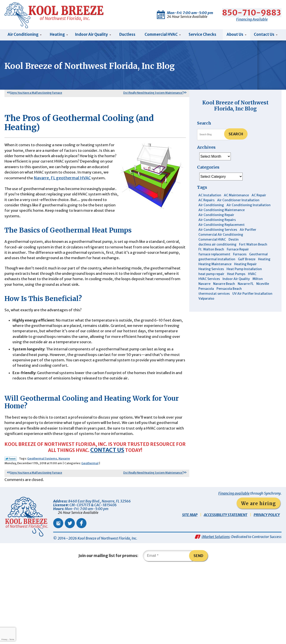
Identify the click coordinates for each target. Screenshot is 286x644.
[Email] (170, 631)
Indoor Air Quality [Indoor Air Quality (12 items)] (236, 280)
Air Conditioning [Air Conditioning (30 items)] (211, 206)
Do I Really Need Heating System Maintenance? (153, 94)
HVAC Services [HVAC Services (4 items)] (209, 280)
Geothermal (90, 534)
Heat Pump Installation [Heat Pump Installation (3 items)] (244, 270)
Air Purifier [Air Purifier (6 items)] (248, 231)
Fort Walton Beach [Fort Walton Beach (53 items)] (253, 245)
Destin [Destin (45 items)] (234, 240)
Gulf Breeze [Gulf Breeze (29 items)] (247, 260)
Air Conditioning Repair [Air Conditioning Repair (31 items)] (216, 216)
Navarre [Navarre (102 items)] (204, 285)
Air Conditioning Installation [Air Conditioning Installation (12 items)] (249, 206)
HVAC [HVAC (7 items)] (252, 275)
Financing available (234, 566)
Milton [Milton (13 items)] (258, 280)
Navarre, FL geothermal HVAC (33, 200)
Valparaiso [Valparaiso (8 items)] (206, 299)
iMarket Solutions (216, 611)
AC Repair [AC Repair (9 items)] (259, 196)
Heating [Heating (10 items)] (264, 260)
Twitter (70, 596)
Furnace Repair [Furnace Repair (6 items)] (238, 250)
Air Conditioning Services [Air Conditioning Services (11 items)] (218, 231)
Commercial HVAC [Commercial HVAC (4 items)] (212, 240)
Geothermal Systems (42, 530)
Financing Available (252, 18)
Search (236, 135)
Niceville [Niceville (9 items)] (263, 285)
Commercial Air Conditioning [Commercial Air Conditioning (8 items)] (221, 235)
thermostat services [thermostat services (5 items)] (214, 294)
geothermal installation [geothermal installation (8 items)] (217, 260)
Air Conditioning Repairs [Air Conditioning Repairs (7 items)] (217, 221)
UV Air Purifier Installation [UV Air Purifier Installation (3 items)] (252, 294)
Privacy (4, 639)
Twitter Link (11, 530)
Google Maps (58, 596)
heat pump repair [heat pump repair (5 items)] (211, 275)
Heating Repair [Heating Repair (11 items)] (245, 265)
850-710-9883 (252, 11)
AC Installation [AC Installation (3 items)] (210, 196)
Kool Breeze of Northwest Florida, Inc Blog (235, 106)
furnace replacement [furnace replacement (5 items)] (214, 255)
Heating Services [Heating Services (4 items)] (211, 270)
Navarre (64, 530)
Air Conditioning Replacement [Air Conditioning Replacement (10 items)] (222, 226)
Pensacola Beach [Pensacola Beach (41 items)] (229, 290)
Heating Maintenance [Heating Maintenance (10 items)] (215, 265)
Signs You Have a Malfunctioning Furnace (36, 94)
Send (201, 631)
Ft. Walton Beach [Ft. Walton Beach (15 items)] (211, 250)
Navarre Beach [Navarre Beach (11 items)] (224, 285)
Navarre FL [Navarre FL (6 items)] (246, 285)
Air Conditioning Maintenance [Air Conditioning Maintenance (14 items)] (222, 211)
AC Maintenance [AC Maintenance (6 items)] (236, 196)
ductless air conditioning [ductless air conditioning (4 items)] (217, 245)
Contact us (130, 521)
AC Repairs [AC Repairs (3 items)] (206, 201)
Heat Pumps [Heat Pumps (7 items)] (236, 275)
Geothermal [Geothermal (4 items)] (258, 255)
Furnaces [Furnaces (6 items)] (240, 255)
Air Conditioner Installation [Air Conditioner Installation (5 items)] (238, 201)
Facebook (81, 596)
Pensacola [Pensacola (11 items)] (206, 290)
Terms (12, 639)
